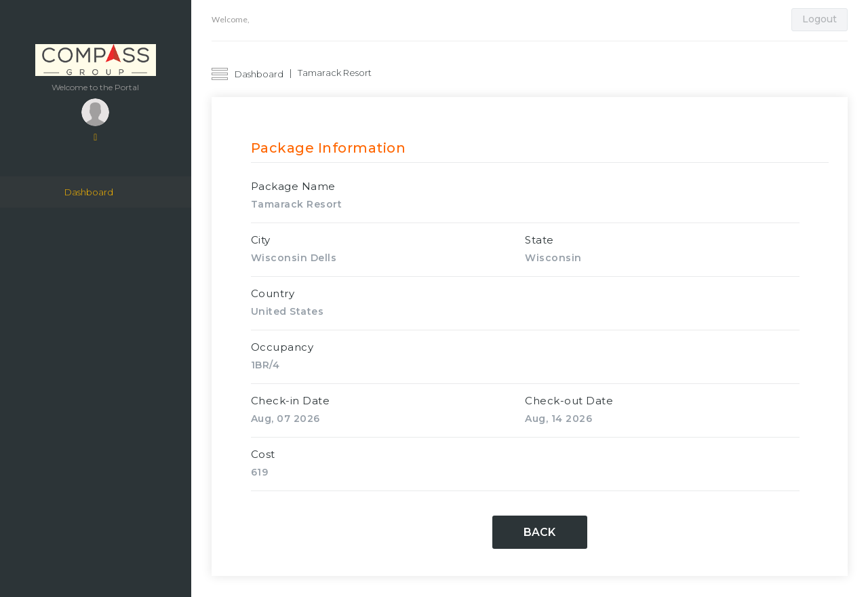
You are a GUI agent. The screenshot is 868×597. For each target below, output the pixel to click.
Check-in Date (291, 401)
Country (273, 293)
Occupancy (282, 347)
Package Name (293, 186)
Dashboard (89, 193)
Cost (263, 454)
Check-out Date (569, 401)
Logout (820, 19)
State (539, 240)
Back (539, 533)
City (261, 240)
